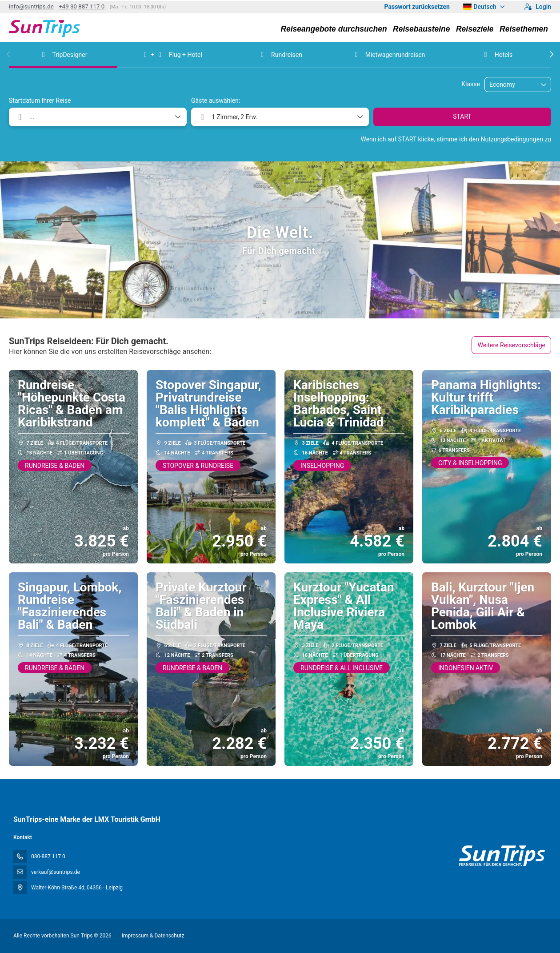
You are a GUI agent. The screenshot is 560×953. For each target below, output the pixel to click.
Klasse (471, 84)
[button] (9, 54)
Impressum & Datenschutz (153, 936)
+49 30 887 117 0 (82, 6)
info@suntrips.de (31, 6)
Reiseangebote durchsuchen (334, 29)
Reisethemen (524, 29)
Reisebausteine (421, 29)
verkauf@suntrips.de (56, 872)
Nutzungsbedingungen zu (516, 139)
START (462, 117)
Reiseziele (475, 29)
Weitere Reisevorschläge (511, 345)
